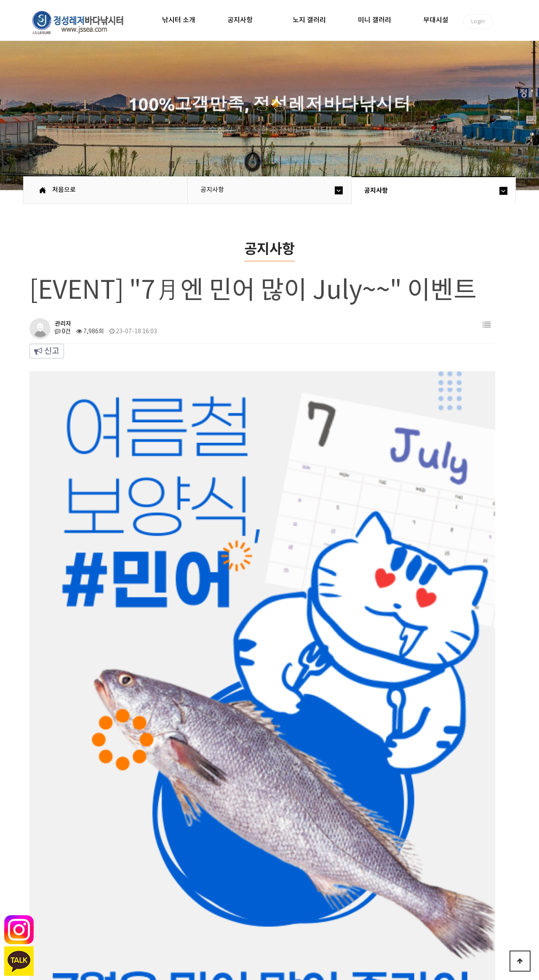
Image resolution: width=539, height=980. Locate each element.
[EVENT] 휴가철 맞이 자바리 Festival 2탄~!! (195, 706)
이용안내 (163, 910)
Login (478, 21)
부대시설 (436, 20)
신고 (47, 351)
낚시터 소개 (179, 20)
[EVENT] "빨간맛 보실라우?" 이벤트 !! (186, 733)
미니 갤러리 (375, 20)
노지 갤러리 (309, 20)
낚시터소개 (87, 910)
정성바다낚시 (83, 22)
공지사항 (240, 20)
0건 (63, 332)
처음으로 (64, 190)
